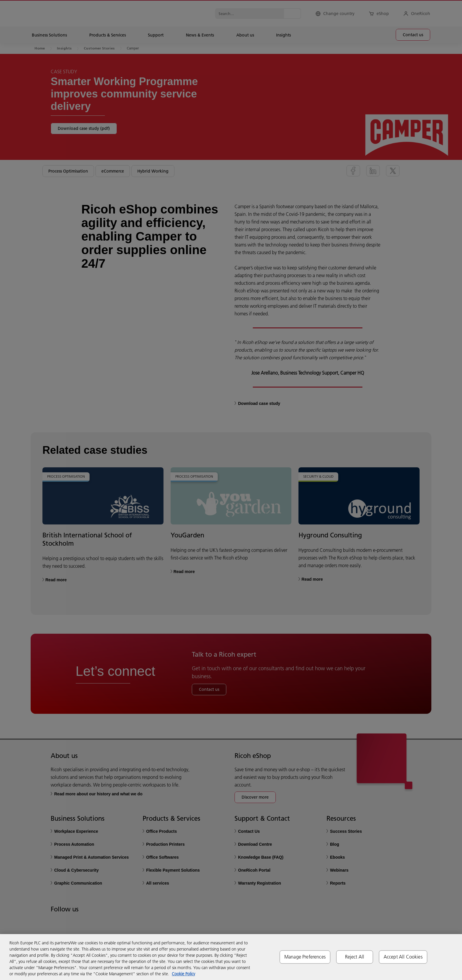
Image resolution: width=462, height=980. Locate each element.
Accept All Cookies (403, 957)
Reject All (355, 957)
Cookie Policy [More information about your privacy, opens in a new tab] (183, 974)
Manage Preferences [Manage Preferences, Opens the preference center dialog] (305, 957)
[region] (231, 957)
